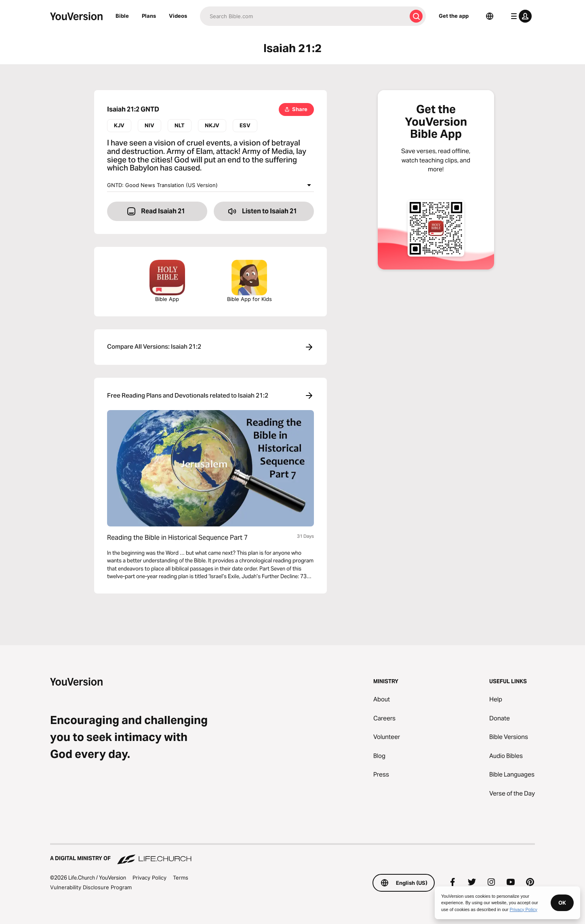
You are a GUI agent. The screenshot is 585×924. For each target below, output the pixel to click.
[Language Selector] (490, 16)
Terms (181, 878)
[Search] (303, 16)
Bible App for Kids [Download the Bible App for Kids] (249, 281)
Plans (149, 16)
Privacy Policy (149, 878)
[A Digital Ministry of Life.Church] (292, 855)
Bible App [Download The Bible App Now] (167, 281)
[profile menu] (520, 16)
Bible (122, 16)
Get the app (454, 16)
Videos (178, 16)
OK (562, 903)
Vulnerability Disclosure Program (91, 887)
